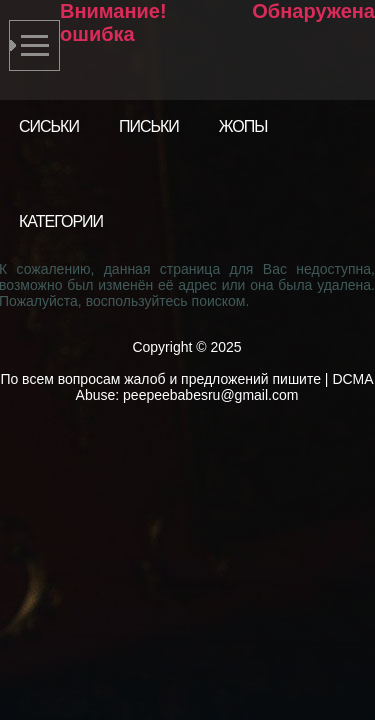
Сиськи (49, 126)
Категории (61, 221)
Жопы (243, 126)
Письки (149, 126)
